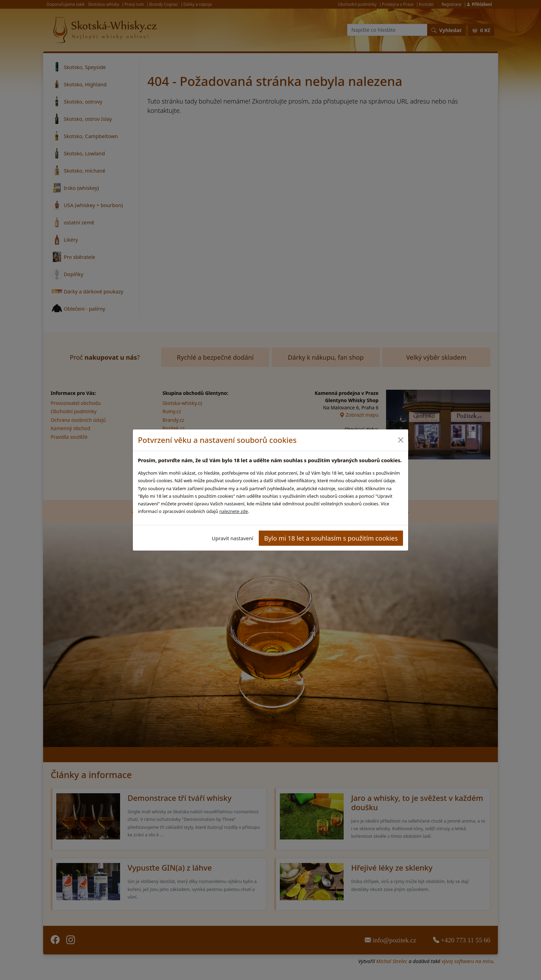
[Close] (400, 440)
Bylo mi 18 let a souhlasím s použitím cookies (331, 538)
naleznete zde (233, 511)
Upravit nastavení (233, 538)
